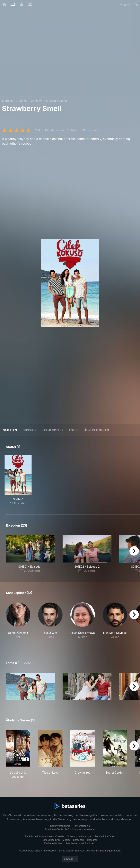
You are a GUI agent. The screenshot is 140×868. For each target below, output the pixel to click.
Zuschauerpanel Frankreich (81, 843)
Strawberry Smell (57, 101)
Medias (66, 840)
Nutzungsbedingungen (79, 836)
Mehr (27, 663)
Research (92, 840)
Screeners (79, 840)
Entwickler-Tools (54, 829)
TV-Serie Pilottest (53, 843)
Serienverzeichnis (60, 826)
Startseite (8, 101)
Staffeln (10, 430)
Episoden (30, 430)
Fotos (74, 430)
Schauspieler (53, 430)
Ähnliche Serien (97, 430)
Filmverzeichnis (81, 826)
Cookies (60, 836)
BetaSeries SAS (51, 840)
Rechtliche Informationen (39, 836)
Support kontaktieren (84, 829)
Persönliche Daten (105, 836)
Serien (22, 101)
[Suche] (136, 4)
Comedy (36, 101)
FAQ (67, 829)
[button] (18, 623)
